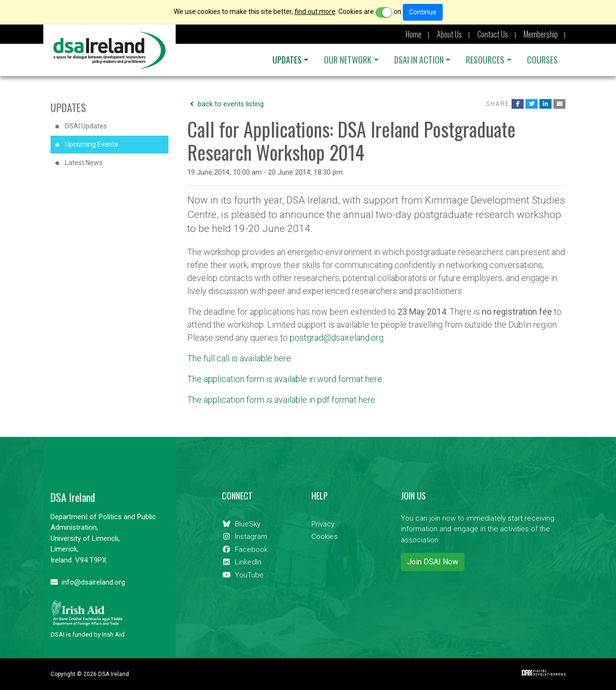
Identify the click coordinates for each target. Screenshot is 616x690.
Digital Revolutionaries (544, 673)
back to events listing (225, 104)
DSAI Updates (86, 126)
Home (414, 34)
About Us (449, 34)
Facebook (245, 549)
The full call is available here (239, 358)
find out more (315, 12)
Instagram (244, 537)
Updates (68, 107)
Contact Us (493, 34)
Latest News (84, 163)
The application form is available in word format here (285, 379)
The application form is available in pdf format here (281, 400)
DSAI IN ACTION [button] (419, 60)
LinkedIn (242, 562)
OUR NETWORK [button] (348, 60)
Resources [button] (485, 60)
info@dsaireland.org (88, 582)
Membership (541, 34)
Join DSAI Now (433, 562)
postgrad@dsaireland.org (337, 338)
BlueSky (241, 524)
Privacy (323, 524)
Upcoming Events (91, 144)
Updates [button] (287, 60)
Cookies (325, 537)
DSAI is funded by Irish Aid (88, 619)
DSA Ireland (109, 50)
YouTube (243, 575)
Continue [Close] (423, 12)
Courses (542, 60)
